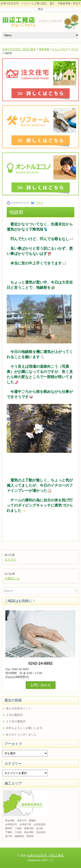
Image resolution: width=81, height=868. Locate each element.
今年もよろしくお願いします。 (25, 728)
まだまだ (11, 560)
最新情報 (44, 49)
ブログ (75, 49)
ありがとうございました (21, 734)
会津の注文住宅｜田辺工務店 (19, 49)
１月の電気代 (14, 715)
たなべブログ (60, 49)
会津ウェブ (47, 860)
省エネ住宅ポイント (18, 708)
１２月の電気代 (16, 721)
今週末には (12, 578)
